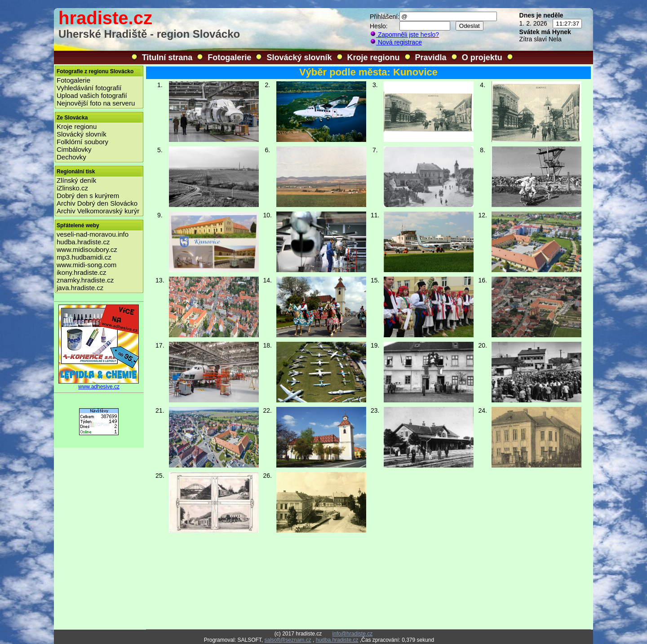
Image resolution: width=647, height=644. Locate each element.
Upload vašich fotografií (92, 95)
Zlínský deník (76, 180)
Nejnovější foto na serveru (96, 103)
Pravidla (431, 57)
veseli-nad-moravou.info (93, 234)
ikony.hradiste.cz (82, 272)
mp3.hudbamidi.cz (84, 257)
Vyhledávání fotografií (89, 88)
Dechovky (71, 157)
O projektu (482, 57)
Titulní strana (167, 57)
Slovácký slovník (299, 57)
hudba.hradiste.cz (83, 242)
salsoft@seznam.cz (288, 640)
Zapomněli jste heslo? (404, 35)
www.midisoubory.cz (87, 249)
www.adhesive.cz (99, 384)
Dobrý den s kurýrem (88, 196)
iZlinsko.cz (72, 188)
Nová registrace (396, 42)
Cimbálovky (74, 149)
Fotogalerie (229, 57)
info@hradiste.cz (353, 634)
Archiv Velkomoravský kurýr (98, 211)
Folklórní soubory (82, 142)
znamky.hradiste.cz (85, 280)
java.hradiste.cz (80, 288)
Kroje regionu (374, 57)
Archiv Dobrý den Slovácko (97, 203)
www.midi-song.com (86, 265)
